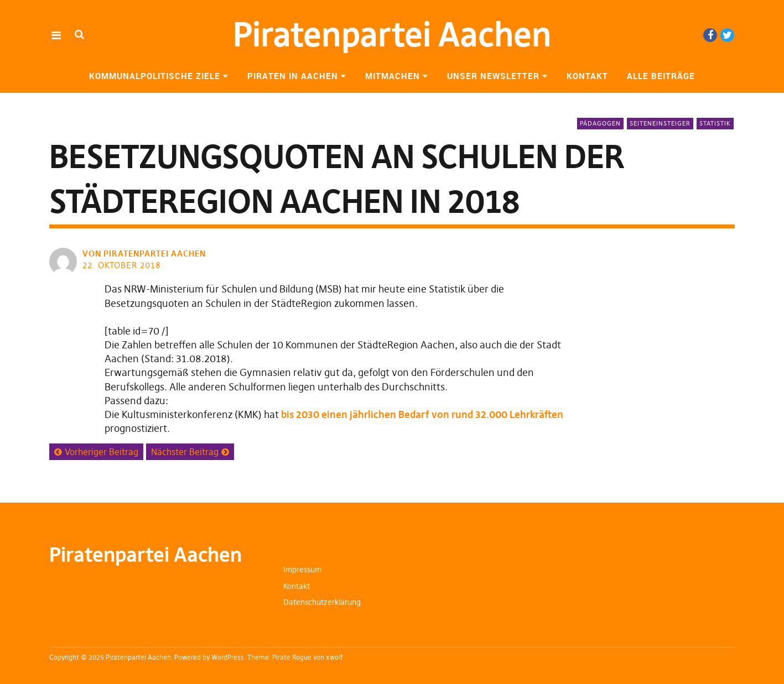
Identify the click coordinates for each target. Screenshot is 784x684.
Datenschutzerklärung (322, 602)
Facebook (710, 35)
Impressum (302, 570)
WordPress (228, 657)
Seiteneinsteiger (660, 123)
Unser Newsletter (493, 76)
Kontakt (587, 76)
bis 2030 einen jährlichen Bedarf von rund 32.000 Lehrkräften (422, 414)
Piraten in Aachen (293, 76)
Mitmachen (393, 76)
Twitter (727, 35)
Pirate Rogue (292, 657)
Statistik (715, 123)
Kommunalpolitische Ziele (155, 76)
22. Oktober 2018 (122, 265)
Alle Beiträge (661, 76)
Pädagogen (600, 123)
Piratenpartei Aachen (392, 35)
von (145, 254)
